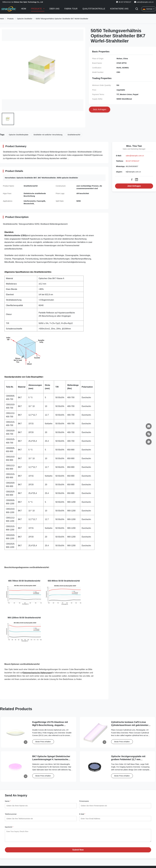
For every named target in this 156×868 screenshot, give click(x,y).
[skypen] (149, 434)
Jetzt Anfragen (134, 186)
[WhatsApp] (149, 442)
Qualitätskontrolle (94, 9)
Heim (24, 9)
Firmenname (84, 801)
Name (8, 801)
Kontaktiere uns (119, 9)
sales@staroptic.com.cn (145, 2)
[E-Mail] (149, 426)
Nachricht (9, 827)
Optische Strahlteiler (25, 19)
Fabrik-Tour (71, 9)
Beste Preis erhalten (43, 742)
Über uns (54, 9)
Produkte (37, 9)
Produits (10, 19)
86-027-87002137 (133, 161)
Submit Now (78, 852)
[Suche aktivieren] (137, 9)
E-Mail (82, 814)
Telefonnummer (11, 814)
